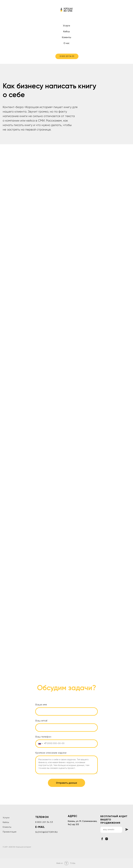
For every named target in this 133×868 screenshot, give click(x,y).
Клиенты (66, 37)
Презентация (9, 832)
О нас (66, 43)
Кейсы (67, 31)
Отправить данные (67, 783)
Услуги (66, 26)
